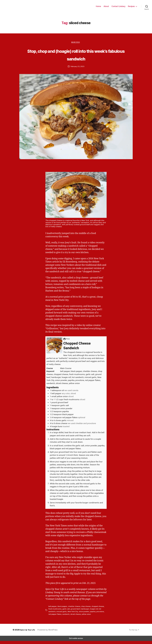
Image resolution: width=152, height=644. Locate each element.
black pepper (62, 609)
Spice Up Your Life (27, 633)
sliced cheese (66, 617)
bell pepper (52, 609)
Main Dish (76, 46)
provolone (90, 615)
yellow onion (76, 617)
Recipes (132, 8)
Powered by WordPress (48, 633)
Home (100, 8)
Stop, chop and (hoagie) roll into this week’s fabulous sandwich (76, 58)
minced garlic (53, 615)
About (108, 8)
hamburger (79, 612)
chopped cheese (96, 609)
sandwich (57, 617)
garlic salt (61, 612)
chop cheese (84, 609)
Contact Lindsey (119, 8)
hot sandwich (97, 612)
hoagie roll (88, 612)
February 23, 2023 (77, 70)
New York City (64, 615)
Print (67, 342)
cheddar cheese (73, 609)
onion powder (75, 615)
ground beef (70, 612)
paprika (83, 615)
